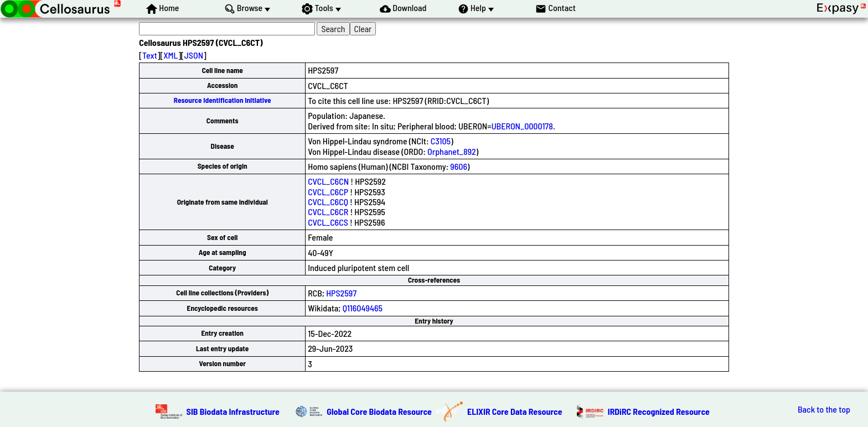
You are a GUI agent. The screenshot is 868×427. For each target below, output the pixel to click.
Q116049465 (363, 308)
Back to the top (824, 409)
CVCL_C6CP (328, 192)
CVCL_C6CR (328, 212)
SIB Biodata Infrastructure (233, 411)
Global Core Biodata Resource (379, 411)
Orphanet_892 (452, 151)
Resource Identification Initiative (223, 100)
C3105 (441, 141)
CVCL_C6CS (328, 222)
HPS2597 (341, 293)
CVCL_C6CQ (328, 202)
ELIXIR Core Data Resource (515, 411)
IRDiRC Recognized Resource (659, 411)
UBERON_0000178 (522, 126)
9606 (459, 166)
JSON (194, 55)
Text (150, 55)
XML (170, 55)
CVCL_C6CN (328, 181)
